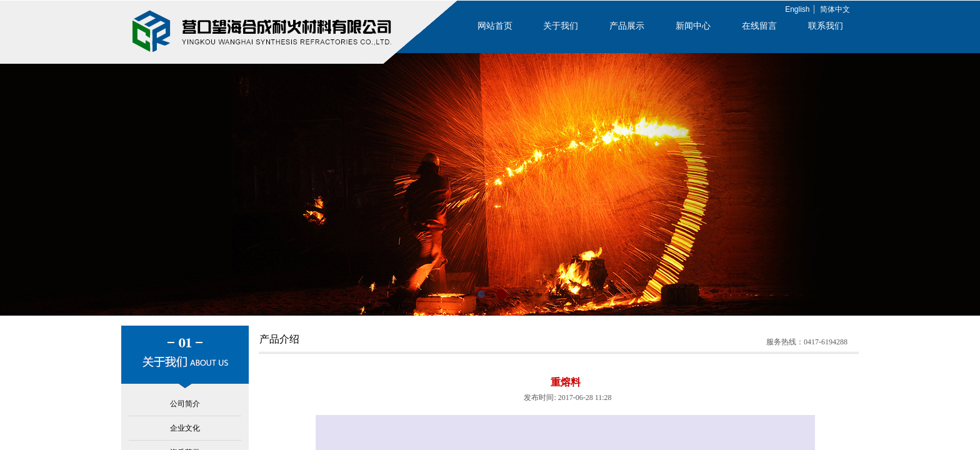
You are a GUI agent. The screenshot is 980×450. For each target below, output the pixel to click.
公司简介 (185, 404)
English (797, 9)
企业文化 (185, 428)
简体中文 (835, 9)
